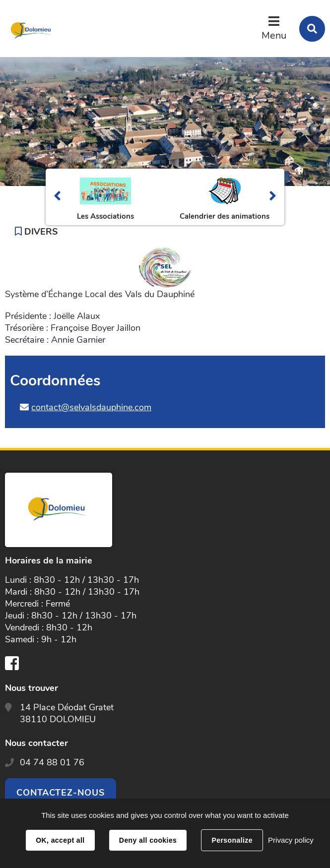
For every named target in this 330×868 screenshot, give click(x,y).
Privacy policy (291, 840)
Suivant (273, 197)
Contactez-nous (61, 793)
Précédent (57, 197)
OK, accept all (60, 840)
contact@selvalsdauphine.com (91, 407)
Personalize (232, 840)
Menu (274, 35)
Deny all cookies (148, 840)
